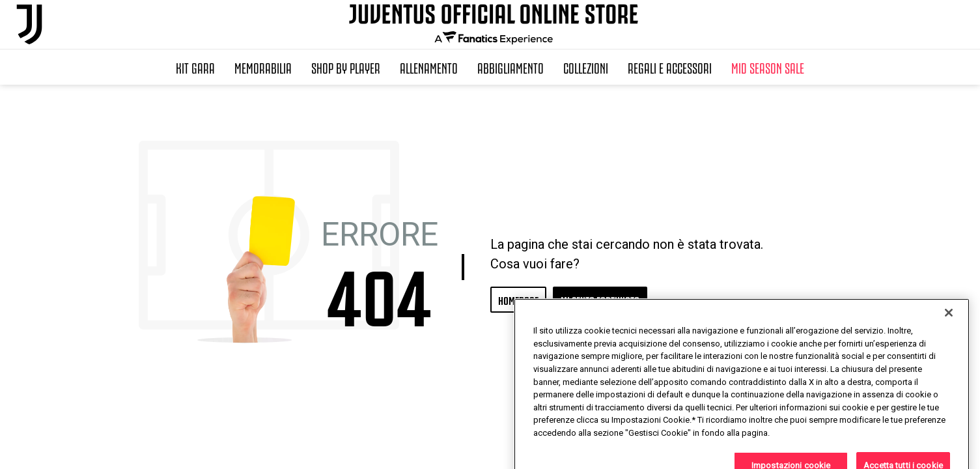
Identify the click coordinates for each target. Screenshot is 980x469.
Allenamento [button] (429, 67)
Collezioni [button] (586, 67)
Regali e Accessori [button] (670, 67)
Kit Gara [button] (195, 67)
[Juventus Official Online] (29, 24)
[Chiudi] (949, 346)
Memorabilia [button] (263, 67)
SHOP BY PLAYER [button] (346, 67)
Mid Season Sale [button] (768, 67)
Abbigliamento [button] (511, 67)
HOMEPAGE (518, 299)
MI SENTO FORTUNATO (600, 299)
